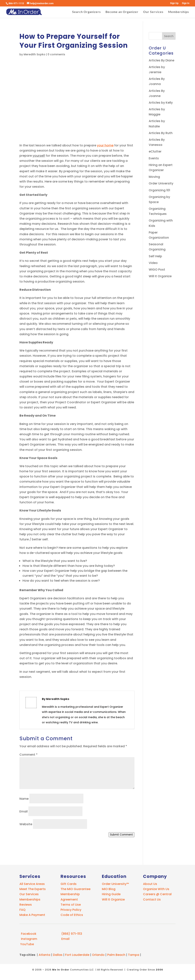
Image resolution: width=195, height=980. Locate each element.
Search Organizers (86, 12)
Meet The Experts (33, 889)
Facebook (28, 934)
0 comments (56, 54)
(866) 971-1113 (71, 934)
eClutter (155, 151)
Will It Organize (160, 276)
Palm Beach (116, 955)
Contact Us (152, 899)
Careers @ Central (157, 894)
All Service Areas (32, 884)
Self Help (155, 256)
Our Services (153, 12)
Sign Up (174, 3)
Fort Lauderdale (77, 955)
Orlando (98, 955)
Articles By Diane (161, 60)
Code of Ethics (72, 915)
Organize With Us (156, 889)
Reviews (26, 905)
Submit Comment (121, 835)
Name (24, 799)
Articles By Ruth (161, 133)
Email (24, 811)
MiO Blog (109, 889)
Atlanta (44, 955)
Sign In (186, 3)
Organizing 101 (159, 190)
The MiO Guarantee (76, 889)
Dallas (58, 955)
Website (26, 824)
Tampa (134, 955)
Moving (154, 177)
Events (154, 158)
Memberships (179, 12)
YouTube (27, 944)
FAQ (22, 910)
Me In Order (61, 970)
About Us (150, 884)
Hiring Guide (111, 894)
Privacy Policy (71, 910)
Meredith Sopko (34, 54)
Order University (161, 183)
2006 (159, 970)
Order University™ (115, 884)
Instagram (28, 939)
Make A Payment (32, 915)
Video (153, 263)
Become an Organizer (122, 12)
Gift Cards (69, 884)
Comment (28, 755)
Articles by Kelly (161, 103)
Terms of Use (71, 905)
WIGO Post (157, 270)
